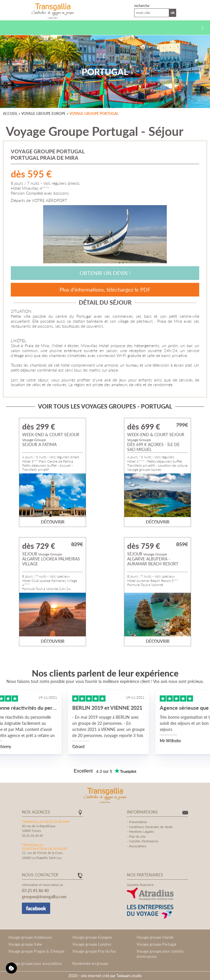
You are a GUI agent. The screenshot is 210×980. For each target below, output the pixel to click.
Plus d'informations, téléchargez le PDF (105, 290)
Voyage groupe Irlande (155, 937)
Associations (138, 846)
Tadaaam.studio (129, 976)
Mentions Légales (141, 831)
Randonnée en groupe (90, 963)
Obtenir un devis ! (105, 273)
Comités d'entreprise (144, 841)
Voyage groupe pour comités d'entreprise (160, 954)
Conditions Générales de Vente (151, 827)
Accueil (10, 114)
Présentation (138, 822)
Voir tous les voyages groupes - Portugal (105, 406)
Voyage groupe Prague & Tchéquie (36, 951)
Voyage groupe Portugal (94, 114)
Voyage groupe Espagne (92, 937)
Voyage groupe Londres (92, 944)
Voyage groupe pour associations (35, 963)
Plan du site (137, 836)
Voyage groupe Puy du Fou (94, 951)
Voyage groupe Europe (43, 114)
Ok (173, 13)
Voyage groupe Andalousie (30, 937)
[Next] (190, 234)
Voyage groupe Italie (25, 944)
